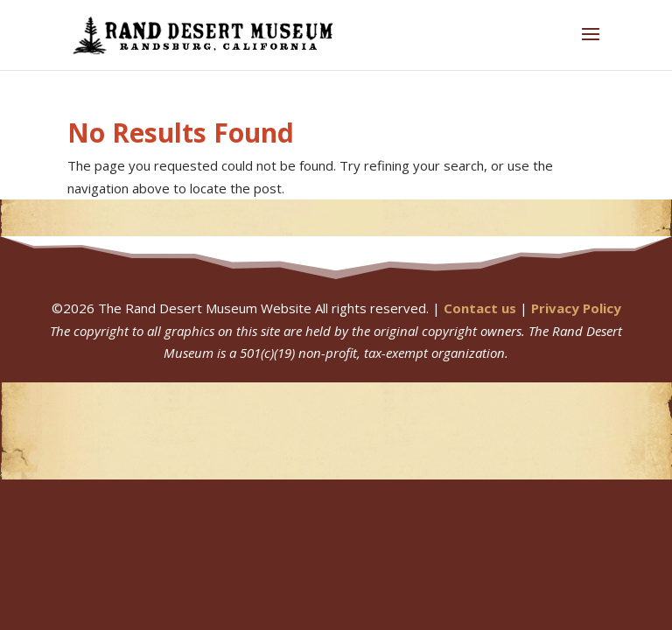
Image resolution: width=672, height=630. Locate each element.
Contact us (480, 308)
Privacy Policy (576, 308)
